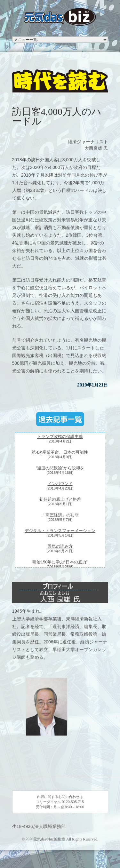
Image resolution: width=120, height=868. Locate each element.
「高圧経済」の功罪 (60, 515)
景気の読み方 (60, 546)
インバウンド (60, 484)
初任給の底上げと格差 (60, 499)
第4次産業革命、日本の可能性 (60, 452)
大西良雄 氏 (96, 148)
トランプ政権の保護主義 (60, 437)
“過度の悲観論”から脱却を (60, 468)
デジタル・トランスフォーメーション (60, 531)
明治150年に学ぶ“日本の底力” (60, 562)
